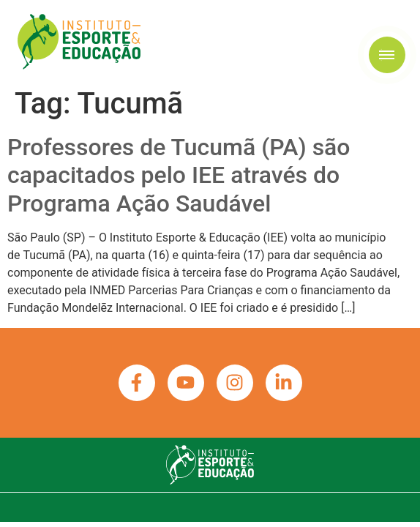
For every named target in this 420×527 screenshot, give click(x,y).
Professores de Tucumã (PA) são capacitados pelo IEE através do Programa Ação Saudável (179, 175)
